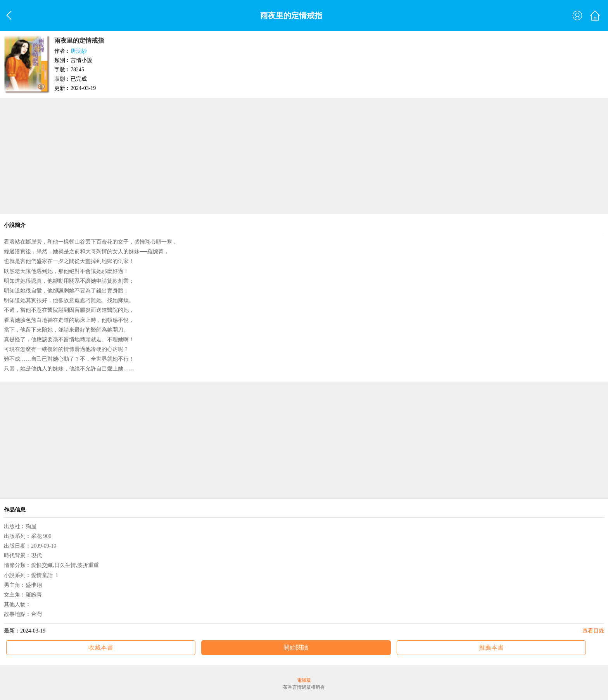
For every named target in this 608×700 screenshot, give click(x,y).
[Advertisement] (304, 156)
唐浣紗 (79, 51)
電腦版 (304, 680)
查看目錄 (593, 631)
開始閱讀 (296, 647)
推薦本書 (491, 647)
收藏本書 (101, 647)
